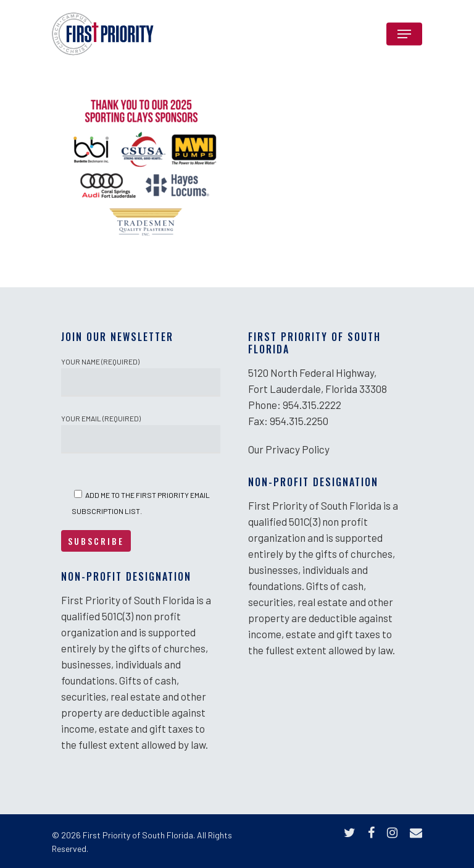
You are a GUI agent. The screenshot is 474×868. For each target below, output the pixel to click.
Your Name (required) (141, 377)
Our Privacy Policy (289, 449)
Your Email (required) (141, 434)
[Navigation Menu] (404, 34)
